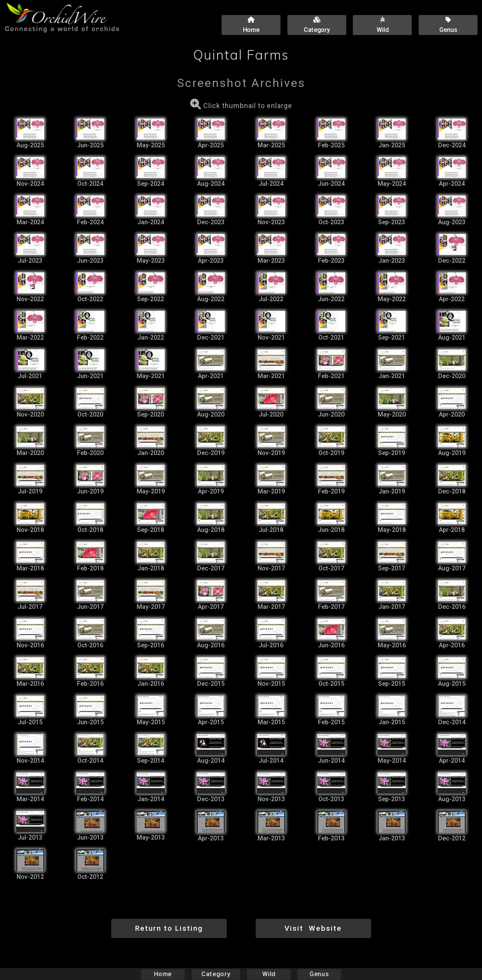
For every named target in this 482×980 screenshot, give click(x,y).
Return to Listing (169, 928)
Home (163, 974)
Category (216, 974)
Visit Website (313, 928)
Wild (269, 974)
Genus (319, 974)
